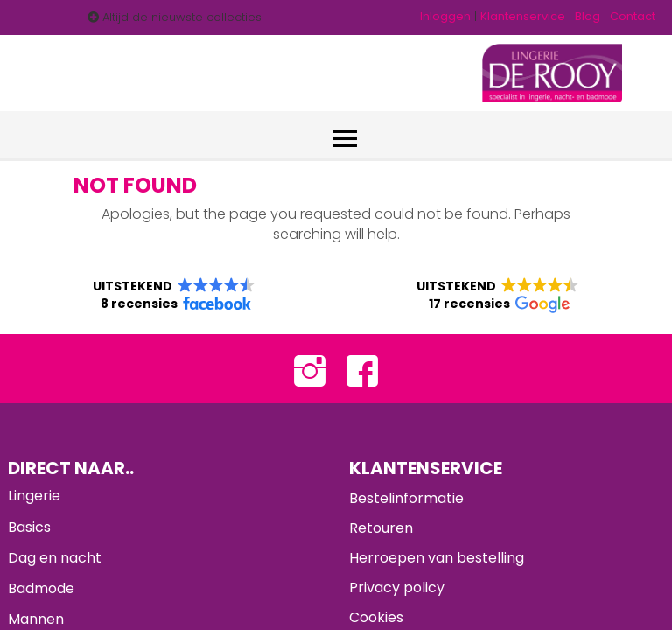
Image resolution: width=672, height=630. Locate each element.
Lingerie (34, 496)
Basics (29, 527)
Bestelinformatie (406, 498)
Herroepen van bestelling (437, 558)
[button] (174, 295)
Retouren (381, 528)
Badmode (41, 588)
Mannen (36, 619)
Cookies (376, 617)
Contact (633, 16)
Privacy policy (397, 588)
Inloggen (445, 16)
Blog (588, 16)
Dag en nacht (55, 558)
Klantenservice (523, 16)
